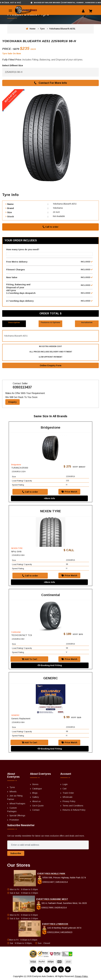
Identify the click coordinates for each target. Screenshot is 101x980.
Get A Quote (38, 806)
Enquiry (12, 402)
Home (31, 29)
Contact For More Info (50, 83)
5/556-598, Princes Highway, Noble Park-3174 (62, 878)
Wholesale (68, 797)
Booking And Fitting (50, 666)
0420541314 (61, 908)
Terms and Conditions (73, 806)
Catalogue (37, 789)
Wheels (13, 792)
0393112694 (51, 933)
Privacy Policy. (81, 977)
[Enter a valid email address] (48, 845)
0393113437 (22, 387)
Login (65, 785)
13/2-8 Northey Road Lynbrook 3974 (62, 928)
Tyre (42, 29)
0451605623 (66, 933)
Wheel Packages (17, 804)
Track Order (68, 793)
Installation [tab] (87, 322)
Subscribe (16, 854)
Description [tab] (14, 322)
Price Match (69, 492)
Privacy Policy (69, 802)
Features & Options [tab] (50, 322)
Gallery (36, 797)
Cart (65, 789)
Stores (35, 785)
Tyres (12, 787)
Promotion (14, 820)
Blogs (35, 793)
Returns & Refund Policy (74, 810)
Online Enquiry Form (51, 365)
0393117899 (45, 908)
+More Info (49, 498)
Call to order (50, 227)
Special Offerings (17, 816)
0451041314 (62, 882)
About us (36, 802)
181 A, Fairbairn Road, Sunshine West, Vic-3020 (62, 903)
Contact (36, 810)
